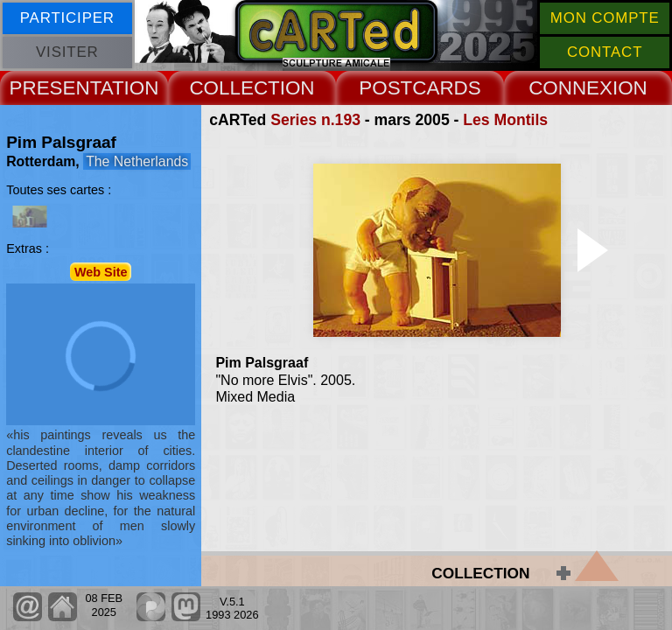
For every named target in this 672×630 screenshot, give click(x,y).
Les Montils (505, 120)
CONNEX (570, 88)
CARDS (446, 88)
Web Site (101, 271)
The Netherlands (137, 161)
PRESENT (55, 88)
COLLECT (234, 88)
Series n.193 (315, 120)
